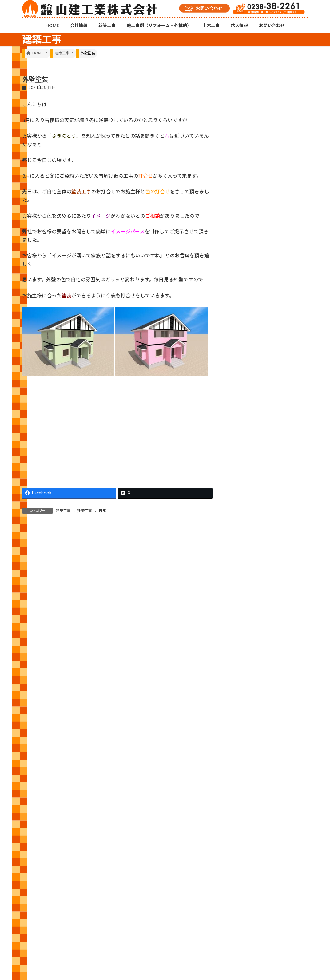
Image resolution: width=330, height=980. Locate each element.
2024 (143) (247, 673)
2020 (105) (247, 748)
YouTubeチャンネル (263, 844)
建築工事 (63, 511)
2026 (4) (245, 636)
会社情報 (59, 871)
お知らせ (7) (249, 504)
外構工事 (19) (250, 541)
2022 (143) (247, 710)
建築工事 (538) (251, 560)
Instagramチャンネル (165, 841)
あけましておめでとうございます (292, 374)
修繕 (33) (246, 522)
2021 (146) (247, 729)
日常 (102, 511)
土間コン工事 (292, 274)
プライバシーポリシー (278, 871)
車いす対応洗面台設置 (292, 178)
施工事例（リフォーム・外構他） (133, 871)
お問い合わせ (237, 871)
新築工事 (85, 871)
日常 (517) (247, 578)
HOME (34, 871)
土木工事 (180, 871)
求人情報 (206, 871)
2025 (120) (247, 654)
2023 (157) (247, 692)
